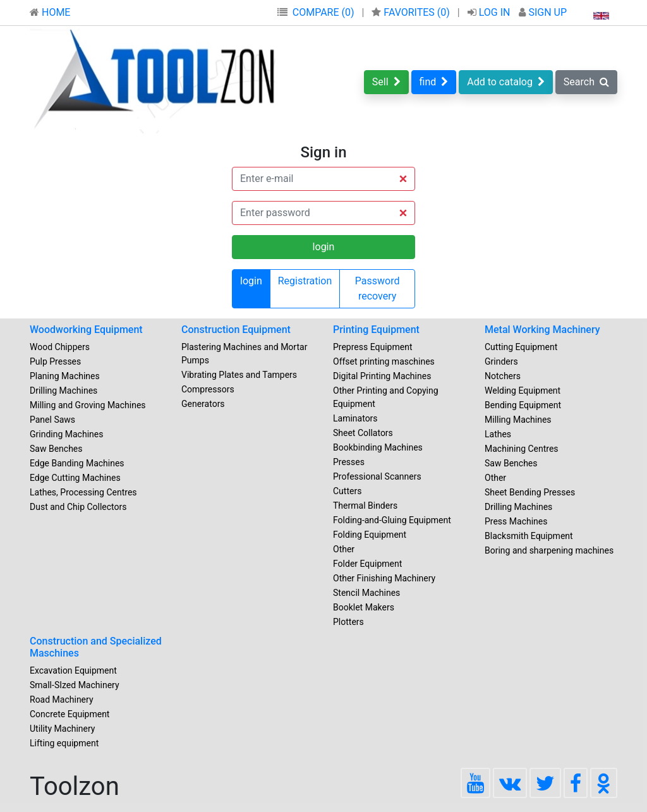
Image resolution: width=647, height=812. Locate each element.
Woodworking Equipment (86, 330)
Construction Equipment (236, 330)
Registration (305, 281)
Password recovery (378, 288)
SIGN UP (543, 12)
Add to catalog (506, 82)
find (434, 82)
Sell (386, 82)
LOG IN (490, 12)
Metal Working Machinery (542, 330)
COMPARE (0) (323, 12)
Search (586, 82)
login (251, 281)
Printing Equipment (376, 330)
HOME (50, 12)
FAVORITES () (412, 12)
